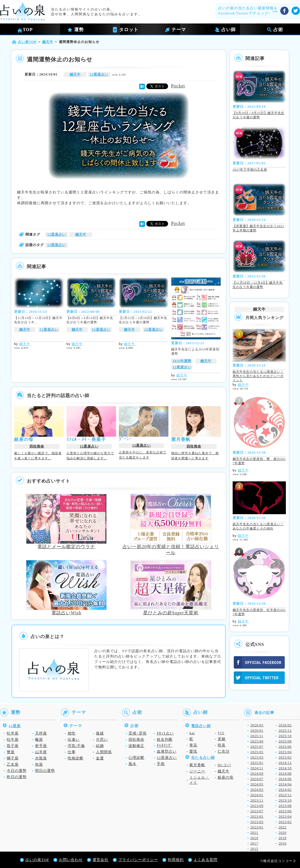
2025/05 (257, 752)
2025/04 (285, 752)
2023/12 (285, 795)
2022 (282, 827)
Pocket (178, 86)
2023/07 (257, 811)
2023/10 (285, 800)
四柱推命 (37, 446)
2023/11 (257, 800)
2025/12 (285, 731)
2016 (282, 843)
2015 (254, 849)
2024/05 (257, 784)
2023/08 (285, 806)
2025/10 (285, 736)
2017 (254, 843)
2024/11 (257, 768)
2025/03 (257, 757)
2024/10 (285, 768)
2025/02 (285, 757)
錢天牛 (75, 74)
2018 (282, 838)
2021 (254, 833)
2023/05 (257, 817)
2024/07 (257, 779)
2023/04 (285, 817)
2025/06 (285, 747)
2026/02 (285, 725)
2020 (282, 833)
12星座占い (99, 74)
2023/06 (285, 811)
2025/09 (257, 741)
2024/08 (285, 774)
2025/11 (257, 736)
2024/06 (285, 779)
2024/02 (285, 790)
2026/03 (257, 725)
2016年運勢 (182, 361)
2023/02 (285, 822)
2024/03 (257, 790)
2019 (254, 838)
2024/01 (257, 795)
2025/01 (257, 763)
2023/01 (257, 827)
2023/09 (257, 806)
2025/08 (285, 741)
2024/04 (285, 784)
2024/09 (257, 774)
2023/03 (257, 822)
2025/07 (257, 747)
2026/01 (257, 731)
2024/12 (285, 763)
